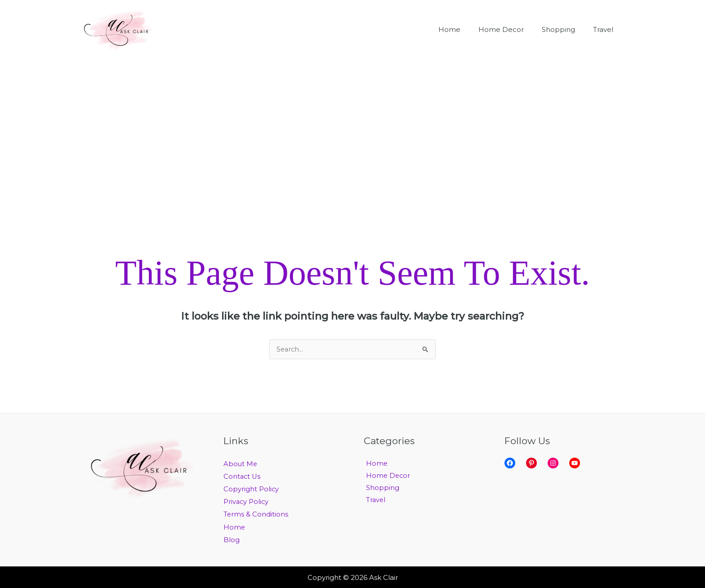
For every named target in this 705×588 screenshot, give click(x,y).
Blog (232, 539)
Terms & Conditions (256, 514)
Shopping (380, 489)
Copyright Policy (251, 489)
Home (234, 527)
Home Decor (386, 476)
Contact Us (243, 476)
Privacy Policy (247, 501)
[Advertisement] (352, 127)
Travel (374, 501)
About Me (241, 464)
